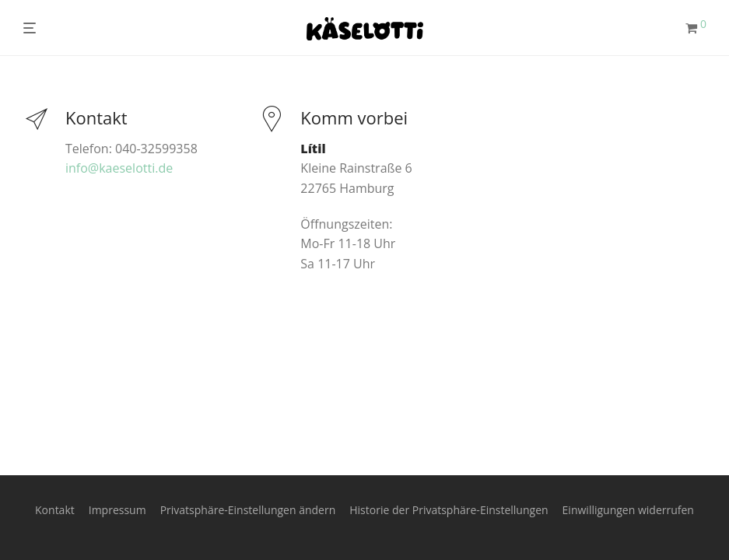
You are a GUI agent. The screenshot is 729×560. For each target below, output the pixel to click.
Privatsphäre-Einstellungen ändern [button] (248, 510)
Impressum (117, 510)
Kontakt (55, 510)
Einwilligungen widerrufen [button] (628, 510)
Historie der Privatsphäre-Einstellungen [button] (449, 510)
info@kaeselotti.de (119, 168)
